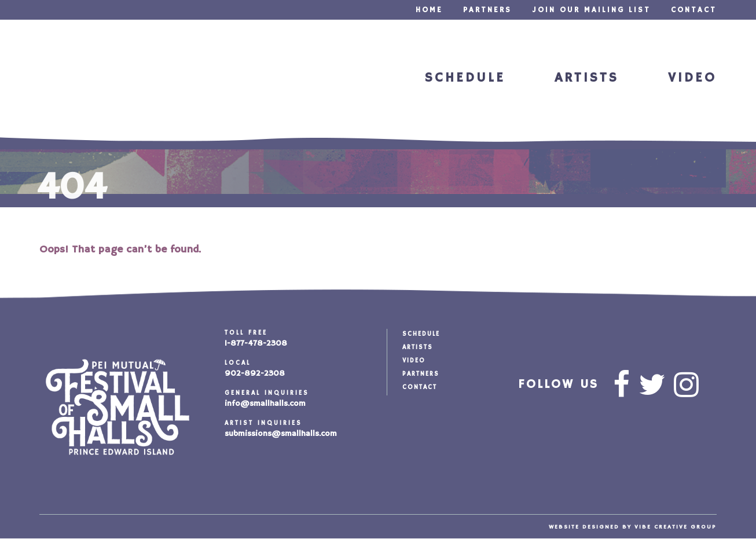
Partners (487, 10)
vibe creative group (676, 527)
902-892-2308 (255, 373)
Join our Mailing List (591, 10)
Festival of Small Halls (88, 79)
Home (429, 10)
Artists (587, 78)
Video (692, 78)
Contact (694, 10)
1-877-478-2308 (256, 343)
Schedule (465, 78)
